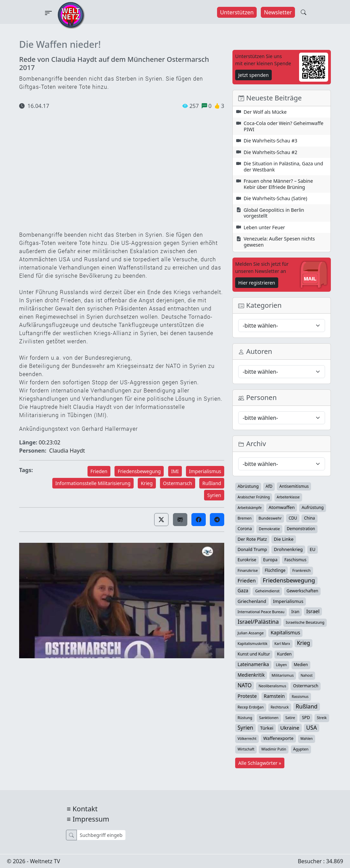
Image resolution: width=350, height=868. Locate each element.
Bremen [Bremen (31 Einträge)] (245, 518)
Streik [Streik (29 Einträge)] (322, 718)
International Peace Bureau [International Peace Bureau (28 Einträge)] (261, 612)
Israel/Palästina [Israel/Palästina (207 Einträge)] (258, 622)
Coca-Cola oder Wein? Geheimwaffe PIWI (284, 126)
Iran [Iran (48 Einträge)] (295, 612)
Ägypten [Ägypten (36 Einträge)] (301, 749)
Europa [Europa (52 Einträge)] (270, 560)
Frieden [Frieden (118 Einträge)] (247, 580)
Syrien (214, 495)
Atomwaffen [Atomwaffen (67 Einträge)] (282, 507)
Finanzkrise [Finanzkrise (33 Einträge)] (248, 570)
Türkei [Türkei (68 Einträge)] (267, 728)
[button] (161, 520)
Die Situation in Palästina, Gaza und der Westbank (284, 167)
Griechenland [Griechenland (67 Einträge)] (252, 601)
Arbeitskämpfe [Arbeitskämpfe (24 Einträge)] (250, 508)
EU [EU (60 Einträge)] (313, 549)
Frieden (99, 471)
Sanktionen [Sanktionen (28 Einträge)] (269, 718)
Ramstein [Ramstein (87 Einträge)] (274, 696)
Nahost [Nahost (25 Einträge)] (307, 675)
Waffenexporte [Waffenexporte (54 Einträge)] (278, 738)
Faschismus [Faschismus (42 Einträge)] (295, 560)
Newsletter (278, 12)
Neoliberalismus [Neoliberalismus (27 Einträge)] (272, 686)
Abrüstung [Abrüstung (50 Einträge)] (248, 486)
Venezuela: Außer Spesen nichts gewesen (279, 242)
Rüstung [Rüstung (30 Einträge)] (245, 718)
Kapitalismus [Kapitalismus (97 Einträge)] (285, 632)
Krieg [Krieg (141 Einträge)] (304, 643)
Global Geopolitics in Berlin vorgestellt (274, 213)
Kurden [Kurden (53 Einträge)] (284, 654)
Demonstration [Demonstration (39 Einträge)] (301, 529)
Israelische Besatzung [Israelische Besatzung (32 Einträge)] (305, 622)
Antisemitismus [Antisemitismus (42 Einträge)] (294, 486)
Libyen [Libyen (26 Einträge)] (281, 665)
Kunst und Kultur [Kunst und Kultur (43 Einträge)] (254, 654)
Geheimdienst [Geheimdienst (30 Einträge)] (267, 591)
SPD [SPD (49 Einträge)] (306, 718)
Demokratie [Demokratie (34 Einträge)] (269, 529)
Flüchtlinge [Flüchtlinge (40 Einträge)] (275, 570)
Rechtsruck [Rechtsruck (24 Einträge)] (280, 707)
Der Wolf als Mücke (265, 112)
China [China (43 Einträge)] (309, 518)
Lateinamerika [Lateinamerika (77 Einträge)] (253, 664)
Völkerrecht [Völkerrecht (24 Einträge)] (247, 739)
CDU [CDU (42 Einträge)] (293, 518)
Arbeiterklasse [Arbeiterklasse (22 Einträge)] (288, 497)
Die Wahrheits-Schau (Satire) (275, 198)
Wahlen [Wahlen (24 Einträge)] (307, 739)
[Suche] (101, 835)
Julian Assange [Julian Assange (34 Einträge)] (251, 633)
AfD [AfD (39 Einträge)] (269, 486)
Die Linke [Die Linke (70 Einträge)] (284, 539)
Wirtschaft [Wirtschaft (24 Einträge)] (246, 749)
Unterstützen (237, 12)
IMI (175, 471)
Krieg (147, 483)
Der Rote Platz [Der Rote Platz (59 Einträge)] (252, 539)
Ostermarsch (178, 483)
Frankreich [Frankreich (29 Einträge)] (301, 570)
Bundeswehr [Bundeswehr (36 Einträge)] (270, 518)
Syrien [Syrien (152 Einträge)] (245, 728)
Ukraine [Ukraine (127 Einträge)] (290, 728)
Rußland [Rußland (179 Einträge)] (307, 706)
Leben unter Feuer (264, 227)
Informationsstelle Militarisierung (93, 483)
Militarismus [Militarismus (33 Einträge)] (283, 675)
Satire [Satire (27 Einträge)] (290, 718)
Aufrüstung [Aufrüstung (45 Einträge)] (312, 507)
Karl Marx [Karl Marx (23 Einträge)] (282, 644)
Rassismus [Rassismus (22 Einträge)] (300, 697)
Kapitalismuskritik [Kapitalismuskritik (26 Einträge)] (253, 644)
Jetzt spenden (253, 75)
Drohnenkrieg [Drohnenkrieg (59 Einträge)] (288, 549)
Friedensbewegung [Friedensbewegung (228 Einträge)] (289, 580)
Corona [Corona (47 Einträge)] (245, 529)
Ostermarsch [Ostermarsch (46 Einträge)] (306, 686)
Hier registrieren (257, 283)
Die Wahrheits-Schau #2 (271, 152)
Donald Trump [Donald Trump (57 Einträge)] (252, 549)
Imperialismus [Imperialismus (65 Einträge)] (288, 601)
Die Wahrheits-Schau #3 (271, 141)
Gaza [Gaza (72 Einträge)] (243, 591)
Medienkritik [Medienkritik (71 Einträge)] (251, 675)
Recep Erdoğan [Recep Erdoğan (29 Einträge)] (251, 707)
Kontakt (85, 809)
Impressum (91, 819)
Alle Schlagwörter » (260, 763)
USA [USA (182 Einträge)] (312, 728)
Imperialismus (205, 471)
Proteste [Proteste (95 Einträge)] (247, 696)
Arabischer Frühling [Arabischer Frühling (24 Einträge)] (254, 497)
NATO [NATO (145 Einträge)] (245, 685)
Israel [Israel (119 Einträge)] (313, 611)
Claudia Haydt (67, 451)
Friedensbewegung (139, 471)
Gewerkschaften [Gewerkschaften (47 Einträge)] (302, 591)
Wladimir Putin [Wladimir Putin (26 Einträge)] (274, 749)
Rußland (212, 483)
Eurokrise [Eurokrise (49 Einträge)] (247, 560)
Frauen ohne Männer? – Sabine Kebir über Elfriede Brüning (278, 184)
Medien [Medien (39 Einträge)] (301, 665)
